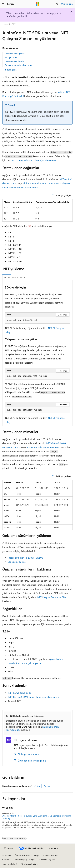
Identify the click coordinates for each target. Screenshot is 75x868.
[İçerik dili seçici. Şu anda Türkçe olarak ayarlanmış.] (8, 848)
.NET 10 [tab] (7, 277)
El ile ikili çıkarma (17, 562)
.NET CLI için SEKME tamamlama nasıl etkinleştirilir (34, 697)
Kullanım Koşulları (47, 860)
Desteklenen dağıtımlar (15, 53)
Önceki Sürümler (23, 855)
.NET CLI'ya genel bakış (20, 693)
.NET (13, 24)
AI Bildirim (7, 855)
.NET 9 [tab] (15, 277)
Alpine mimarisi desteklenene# (42, 447)
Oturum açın (67, 4)
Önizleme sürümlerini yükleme (18, 65)
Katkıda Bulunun (51, 855)
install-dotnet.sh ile (26, 558)
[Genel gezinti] (3, 4)
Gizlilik (5, 860)
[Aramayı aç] (57, 4)
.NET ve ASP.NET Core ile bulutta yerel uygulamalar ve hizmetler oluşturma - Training (37, 817)
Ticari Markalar (9, 864)
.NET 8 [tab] (23, 277)
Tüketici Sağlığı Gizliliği (24, 860)
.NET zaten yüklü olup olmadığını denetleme (34, 160)
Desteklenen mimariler (15, 61)
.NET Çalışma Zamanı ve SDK (52, 597)
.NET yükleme (11, 57)
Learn (5, 24)
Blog (36, 855)
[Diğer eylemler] (70, 24)
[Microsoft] (37, 4)
